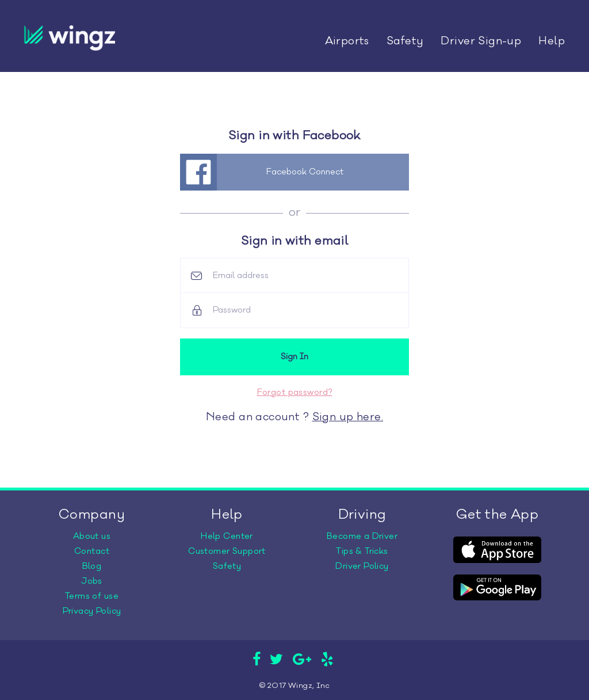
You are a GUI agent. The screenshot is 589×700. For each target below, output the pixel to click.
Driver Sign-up (481, 41)
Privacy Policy (92, 611)
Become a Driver (362, 536)
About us (92, 536)
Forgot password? (295, 392)
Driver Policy (362, 566)
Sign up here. (348, 417)
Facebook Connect (305, 172)
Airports (347, 41)
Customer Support (227, 551)
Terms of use (92, 596)
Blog (92, 566)
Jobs (92, 581)
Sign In (294, 357)
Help (552, 41)
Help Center (227, 536)
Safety (405, 41)
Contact (92, 551)
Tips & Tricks (362, 551)
